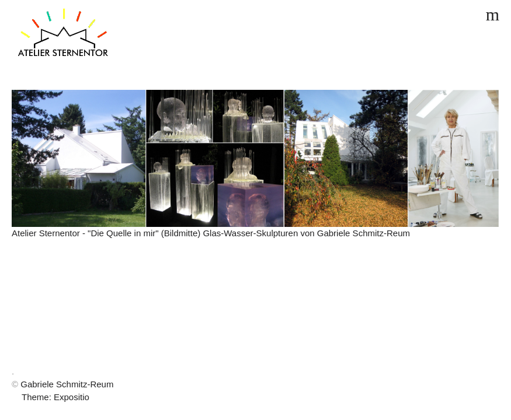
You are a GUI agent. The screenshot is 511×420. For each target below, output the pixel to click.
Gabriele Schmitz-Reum (67, 384)
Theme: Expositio (55, 397)
